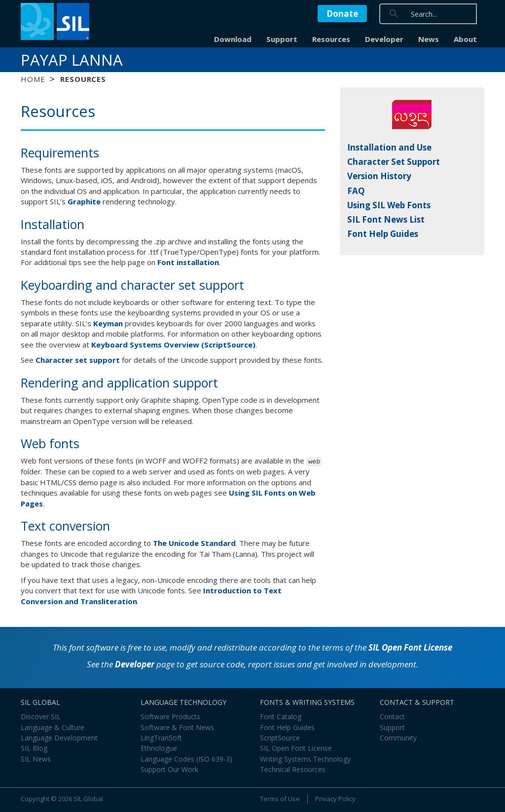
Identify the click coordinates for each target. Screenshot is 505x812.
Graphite (84, 201)
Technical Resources (293, 769)
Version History (379, 176)
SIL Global (88, 799)
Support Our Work (169, 769)
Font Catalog (281, 716)
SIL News (36, 759)
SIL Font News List (386, 219)
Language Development (59, 738)
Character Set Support (394, 162)
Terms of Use (280, 799)
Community (398, 738)
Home (33, 79)
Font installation (188, 262)
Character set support (78, 360)
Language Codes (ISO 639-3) (186, 759)
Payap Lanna (72, 60)
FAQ (356, 191)
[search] (456, 14)
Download (233, 39)
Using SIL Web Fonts (389, 205)
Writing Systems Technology (305, 759)
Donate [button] (342, 14)
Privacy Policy (335, 799)
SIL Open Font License (410, 647)
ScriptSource (280, 738)
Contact (392, 716)
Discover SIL (41, 716)
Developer (384, 39)
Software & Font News (177, 727)
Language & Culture (53, 727)
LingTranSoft (161, 738)
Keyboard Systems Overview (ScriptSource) (173, 345)
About (465, 39)
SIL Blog (34, 748)
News (429, 39)
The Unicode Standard (194, 543)
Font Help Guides (383, 234)
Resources (331, 39)
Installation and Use (389, 147)
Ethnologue (159, 748)
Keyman (108, 323)
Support (282, 39)
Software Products (170, 716)
